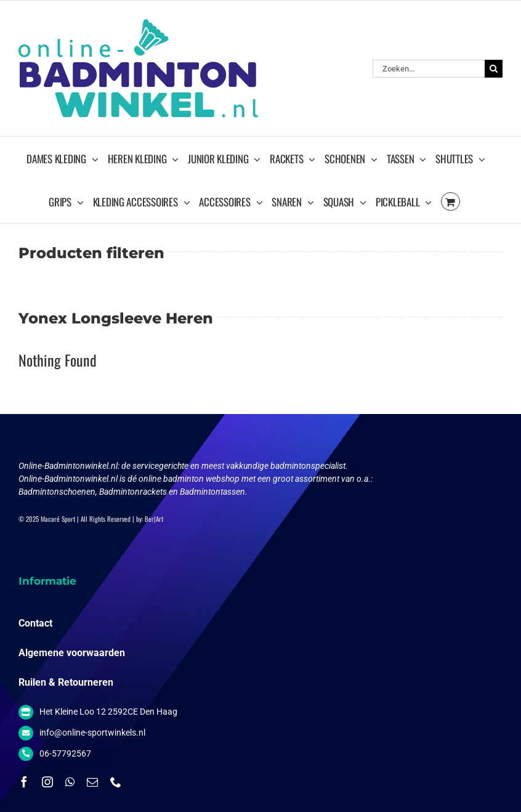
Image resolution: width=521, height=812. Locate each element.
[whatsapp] (70, 782)
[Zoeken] (494, 69)
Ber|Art (154, 519)
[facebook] (24, 782)
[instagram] (47, 782)
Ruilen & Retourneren (66, 682)
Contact (35, 623)
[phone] (116, 782)
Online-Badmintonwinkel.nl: (70, 466)
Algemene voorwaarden (72, 653)
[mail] (92, 782)
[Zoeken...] (429, 69)
